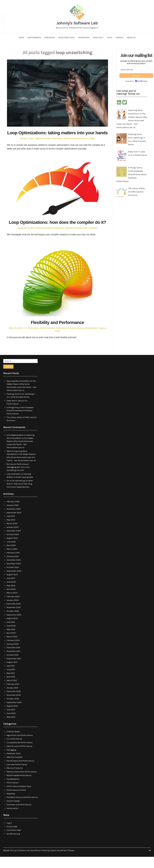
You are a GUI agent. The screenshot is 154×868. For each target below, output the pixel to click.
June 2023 (11, 593)
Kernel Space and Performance (20, 772)
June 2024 (11, 553)
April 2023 (11, 600)
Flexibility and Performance (57, 333)
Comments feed (14, 841)
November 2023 (14, 575)
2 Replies (93, 239)
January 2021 (12, 699)
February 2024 (13, 564)
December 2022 (14, 615)
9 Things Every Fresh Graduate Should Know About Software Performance (20, 422)
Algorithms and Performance (20, 746)
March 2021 (12, 692)
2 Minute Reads (13, 743)
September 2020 (14, 713)
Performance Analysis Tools (19, 798)
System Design (13, 812)
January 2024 (13, 567)
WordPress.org (13, 845)
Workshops (84, 38)
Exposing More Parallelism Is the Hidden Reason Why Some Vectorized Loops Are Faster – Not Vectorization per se (21, 452)
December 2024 (14, 542)
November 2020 (14, 706)
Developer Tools (66, 38)
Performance (34, 38)
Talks (110, 38)
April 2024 (11, 557)
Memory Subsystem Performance (22, 783)
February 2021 (13, 695)
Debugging (49, 38)
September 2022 (14, 626)
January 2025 (13, 538)
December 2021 (13, 659)
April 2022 (11, 644)
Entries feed (12, 838)
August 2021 (12, 673)
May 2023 (11, 597)
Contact (120, 38)
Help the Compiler (43, 144)
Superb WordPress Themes (62, 862)
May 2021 (11, 684)
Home (21, 38)
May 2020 (11, 728)
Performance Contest (16, 801)
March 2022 (12, 648)
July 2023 (11, 589)
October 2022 (13, 622)
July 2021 (10, 677)
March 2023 (12, 604)
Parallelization (13, 790)
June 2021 (11, 681)
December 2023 (14, 571)
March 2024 (12, 560)
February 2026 (13, 513)
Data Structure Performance (19, 757)
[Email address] (136, 69)
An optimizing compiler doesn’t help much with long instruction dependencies (20, 495)
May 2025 (11, 531)
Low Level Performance (17, 776)
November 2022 (14, 619)
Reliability (11, 805)
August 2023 (12, 586)
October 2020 (13, 710)
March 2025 (12, 535)
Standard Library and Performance (83, 339)
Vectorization (13, 819)
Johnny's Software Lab (77, 23)
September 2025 (14, 524)
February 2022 (13, 651)
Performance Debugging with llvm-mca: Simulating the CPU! (18, 478)
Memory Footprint (15, 779)
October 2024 (13, 546)
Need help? (98, 38)
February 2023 (13, 608)
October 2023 (13, 578)
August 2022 (12, 630)
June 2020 (11, 724)
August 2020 (12, 717)
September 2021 (14, 670)
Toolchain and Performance (75, 144)
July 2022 (11, 633)
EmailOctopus (142, 81)
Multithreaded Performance (19, 786)
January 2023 (13, 611)
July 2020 (11, 721)
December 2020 (14, 703)
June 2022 (11, 637)
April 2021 (11, 688)
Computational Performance (19, 754)
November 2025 (14, 520)
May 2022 (11, 640)
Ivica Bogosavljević (15, 446)
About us (131, 38)
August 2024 (12, 549)
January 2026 (13, 516)
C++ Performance (31, 339)
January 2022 (13, 655)
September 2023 (14, 582)
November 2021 (13, 662)
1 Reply (92, 144)
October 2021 (12, 666)
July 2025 (11, 527)
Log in (9, 834)
